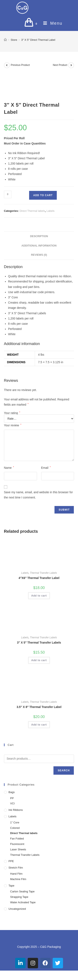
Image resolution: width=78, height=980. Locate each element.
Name (9, 468)
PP (12, 798)
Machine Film (18, 879)
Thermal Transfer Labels (43, 573)
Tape (11, 886)
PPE (11, 861)
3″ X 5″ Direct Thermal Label (38, 40)
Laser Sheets (18, 849)
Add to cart (43, 195)
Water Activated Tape (23, 902)
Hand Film (16, 874)
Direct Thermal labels (32, 211)
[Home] (5, 40)
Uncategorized (17, 909)
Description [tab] (39, 236)
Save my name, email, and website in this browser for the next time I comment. (38, 495)
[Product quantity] (8, 194)
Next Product (60, 65)
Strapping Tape (19, 897)
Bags (12, 792)
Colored (15, 828)
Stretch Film (16, 868)
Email (46, 468)
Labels (51, 211)
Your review (13, 425)
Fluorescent (17, 844)
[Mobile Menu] (51, 23)
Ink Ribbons (16, 810)
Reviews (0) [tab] (39, 255)
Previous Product (20, 65)
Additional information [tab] (39, 246)
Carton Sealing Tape (22, 891)
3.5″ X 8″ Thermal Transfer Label (39, 707)
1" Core (15, 822)
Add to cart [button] (39, 596)
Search (64, 770)
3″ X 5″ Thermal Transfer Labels (39, 643)
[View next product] (71, 65)
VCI (12, 803)
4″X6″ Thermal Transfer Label (39, 578)
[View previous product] (7, 65)
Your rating (12, 413)
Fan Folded (17, 839)
